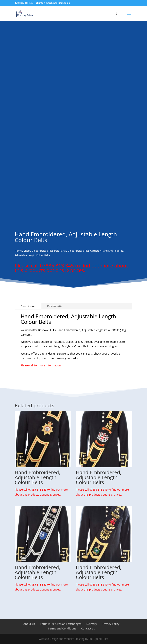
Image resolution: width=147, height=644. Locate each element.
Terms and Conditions (62, 628)
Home (18, 251)
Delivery (92, 624)
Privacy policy (111, 624)
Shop (27, 251)
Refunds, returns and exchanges (61, 624)
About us (29, 624)
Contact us (88, 628)
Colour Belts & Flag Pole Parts (49, 251)
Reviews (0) (54, 306)
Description (28, 306)
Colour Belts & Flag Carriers (84, 251)
